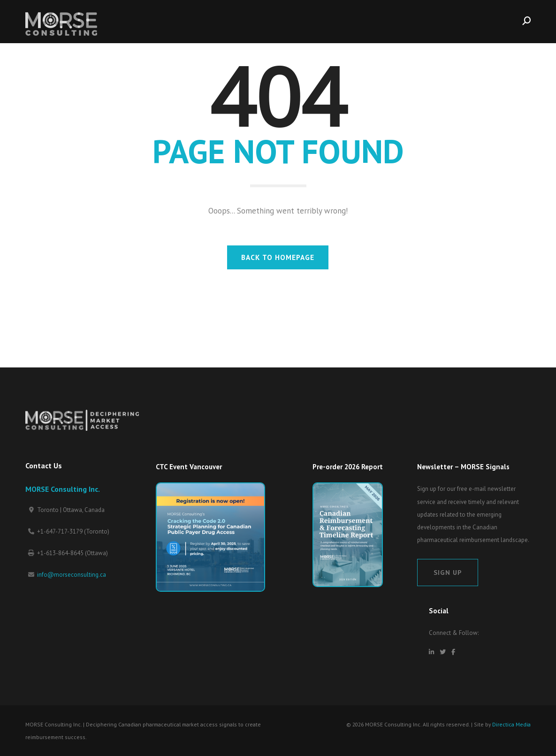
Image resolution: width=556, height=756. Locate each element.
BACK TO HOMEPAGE (278, 257)
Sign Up (448, 572)
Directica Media (511, 724)
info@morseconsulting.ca (72, 575)
